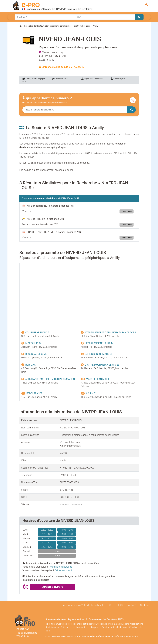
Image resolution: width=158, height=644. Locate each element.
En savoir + (127, 211)
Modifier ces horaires (61, 567)
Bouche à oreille (60, 79)
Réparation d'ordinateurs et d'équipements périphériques (48, 26)
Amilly (95, 26)
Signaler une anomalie (92, 79)
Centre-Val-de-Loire (82, 26)
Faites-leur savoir (64, 570)
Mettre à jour (118, 79)
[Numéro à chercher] (75, 110)
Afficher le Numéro (53, 587)
